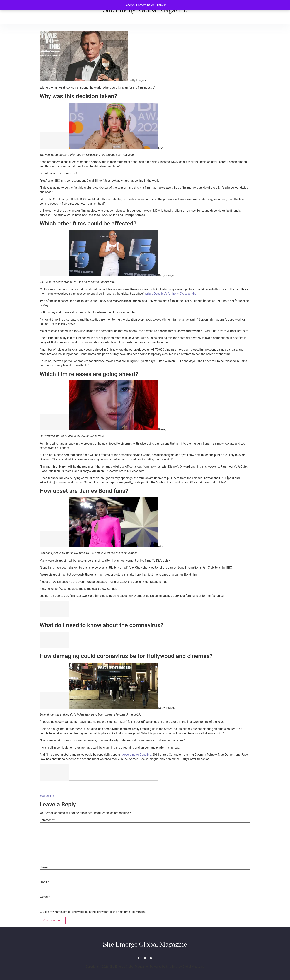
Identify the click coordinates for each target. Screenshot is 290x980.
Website (45, 897)
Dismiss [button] (161, 5)
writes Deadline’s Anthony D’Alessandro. (171, 294)
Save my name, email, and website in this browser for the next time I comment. (94, 912)
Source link (47, 796)
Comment (47, 820)
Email (44, 882)
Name (45, 867)
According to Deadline (137, 755)
